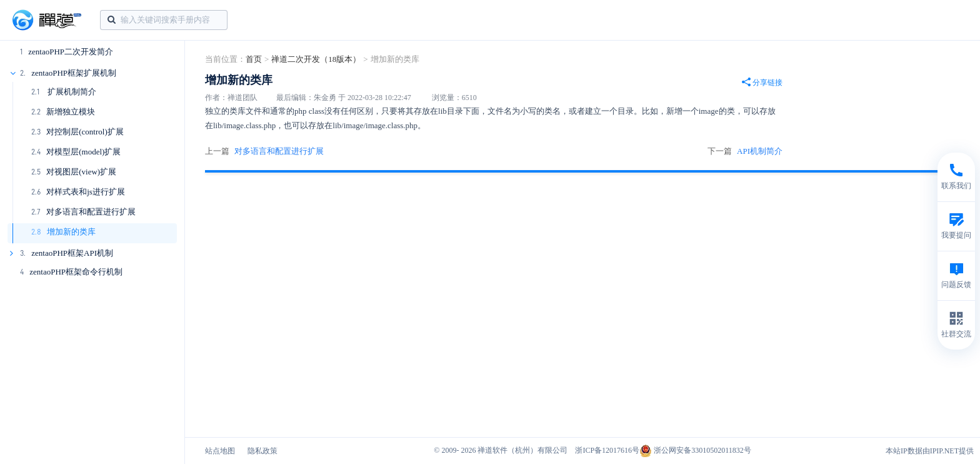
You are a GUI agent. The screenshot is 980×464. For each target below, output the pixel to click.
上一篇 (264, 151)
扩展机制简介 (70, 92)
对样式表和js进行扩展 (86, 192)
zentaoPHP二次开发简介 (71, 52)
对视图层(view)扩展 (81, 172)
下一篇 (745, 151)
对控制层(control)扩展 (85, 132)
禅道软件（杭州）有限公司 (522, 450)
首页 (254, 59)
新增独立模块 (71, 112)
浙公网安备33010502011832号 (695, 450)
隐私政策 (262, 451)
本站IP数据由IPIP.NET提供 (930, 451)
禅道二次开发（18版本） (316, 59)
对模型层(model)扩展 (83, 152)
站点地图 (220, 451)
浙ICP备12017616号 (607, 450)
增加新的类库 (71, 232)
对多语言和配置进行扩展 (91, 212)
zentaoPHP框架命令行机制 (76, 272)
